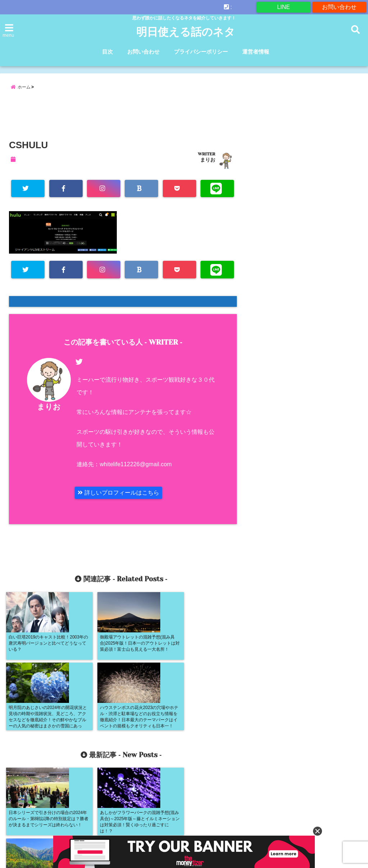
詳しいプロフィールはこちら (118, 493)
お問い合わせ (339, 7)
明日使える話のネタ (186, 32)
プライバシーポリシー (201, 52)
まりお (208, 160)
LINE (284, 7)
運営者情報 (256, 52)
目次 (107, 52)
